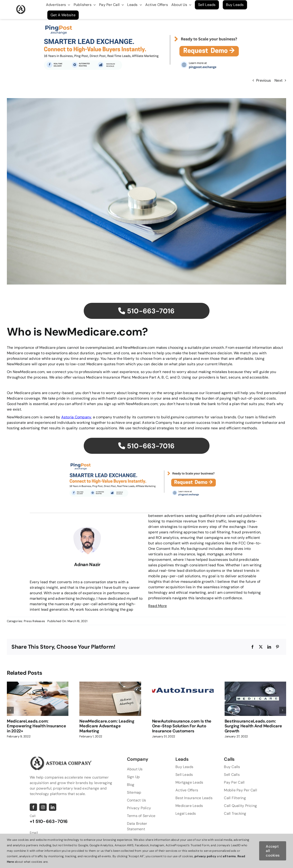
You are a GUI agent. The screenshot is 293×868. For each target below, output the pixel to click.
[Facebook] (253, 647)
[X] (261, 647)
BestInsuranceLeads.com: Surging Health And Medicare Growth (253, 726)
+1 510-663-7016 (49, 821)
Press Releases (34, 621)
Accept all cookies (273, 851)
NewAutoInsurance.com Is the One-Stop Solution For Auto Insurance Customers (182, 726)
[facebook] (33, 807)
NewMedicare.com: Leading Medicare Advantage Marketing (107, 726)
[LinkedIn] (269, 647)
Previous (263, 80)
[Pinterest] (277, 647)
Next (278, 80)
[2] (147, 21)
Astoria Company (76, 417)
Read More (157, 606)
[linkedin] (53, 807)
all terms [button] (229, 856)
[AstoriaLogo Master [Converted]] (21, 7)
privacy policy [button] (205, 856)
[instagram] (43, 807)
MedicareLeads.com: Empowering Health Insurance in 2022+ (36, 726)
